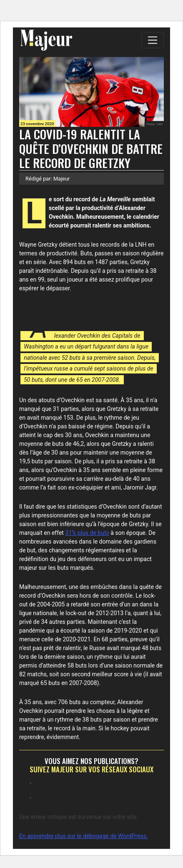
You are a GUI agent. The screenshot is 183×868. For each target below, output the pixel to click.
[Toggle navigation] (153, 40)
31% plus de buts (87, 533)
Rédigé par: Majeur (48, 179)
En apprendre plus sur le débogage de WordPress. (84, 836)
